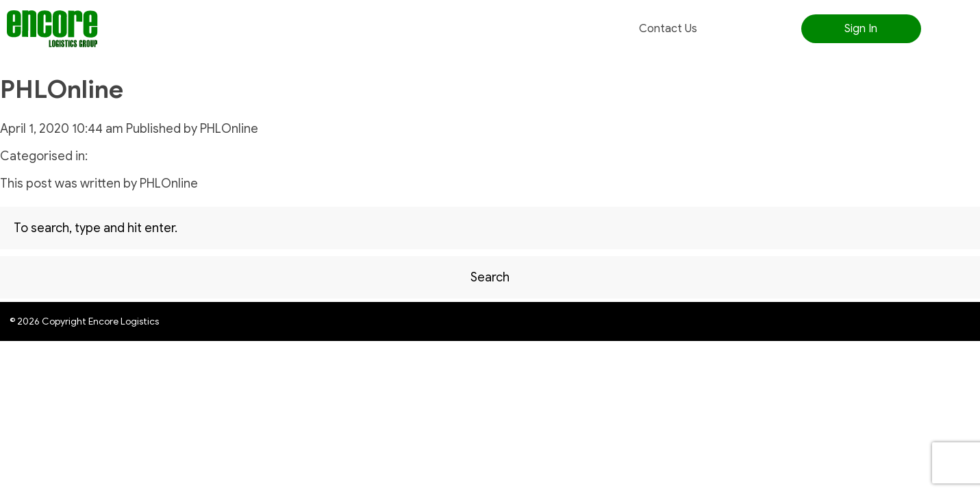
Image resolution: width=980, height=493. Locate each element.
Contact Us (668, 29)
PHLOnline (62, 89)
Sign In (861, 29)
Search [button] (490, 277)
